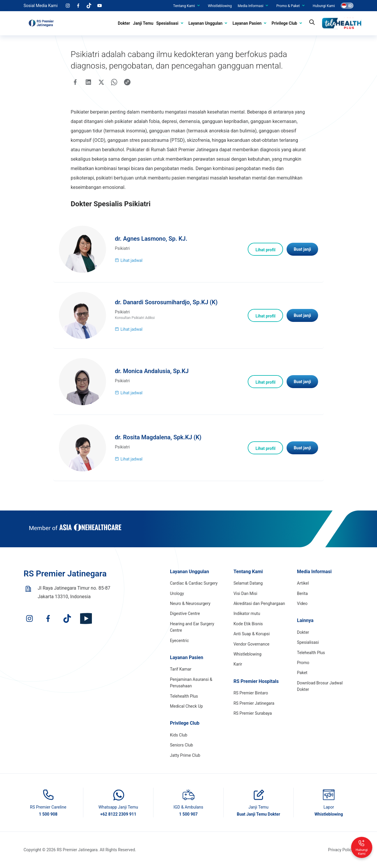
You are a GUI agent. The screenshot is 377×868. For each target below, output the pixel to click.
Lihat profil (265, 250)
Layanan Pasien (247, 23)
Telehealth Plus (184, 696)
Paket (302, 673)
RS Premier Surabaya (253, 713)
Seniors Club (181, 745)
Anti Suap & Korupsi (252, 634)
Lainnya (305, 620)
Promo (303, 663)
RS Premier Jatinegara (254, 703)
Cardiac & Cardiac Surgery (194, 583)
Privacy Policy (341, 850)
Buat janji (302, 249)
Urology (177, 593)
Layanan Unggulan (206, 23)
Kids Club (179, 735)
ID (350, 6)
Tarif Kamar (181, 669)
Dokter (124, 23)
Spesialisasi (167, 23)
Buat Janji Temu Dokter (258, 814)
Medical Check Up (186, 706)
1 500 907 (188, 814)
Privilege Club (284, 23)
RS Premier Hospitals (256, 681)
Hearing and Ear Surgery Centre (192, 627)
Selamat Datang (248, 583)
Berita (302, 593)
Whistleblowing (220, 6)
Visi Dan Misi (245, 593)
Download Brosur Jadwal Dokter (320, 686)
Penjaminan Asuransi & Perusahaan (191, 683)
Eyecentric (179, 641)
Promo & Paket (288, 6)
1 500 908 (48, 814)
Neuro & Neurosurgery (190, 603)
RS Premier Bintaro (251, 693)
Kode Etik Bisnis (248, 624)
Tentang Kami (184, 6)
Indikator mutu (247, 613)
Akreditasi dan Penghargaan (259, 603)
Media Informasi (250, 6)
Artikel (303, 583)
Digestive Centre (185, 613)
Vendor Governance (252, 644)
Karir (238, 664)
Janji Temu (143, 23)
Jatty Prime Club (185, 755)
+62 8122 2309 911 (118, 814)
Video (302, 603)
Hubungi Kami (324, 6)
